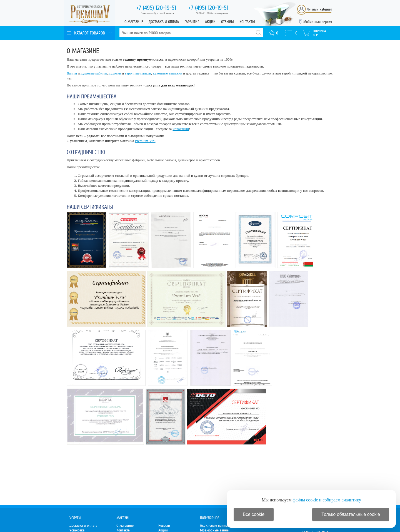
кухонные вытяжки (168, 73)
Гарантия (192, 22)
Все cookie (254, 514)
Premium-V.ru (145, 141)
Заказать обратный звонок (158, 13)
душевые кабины (94, 73)
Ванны (72, 73)
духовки (115, 73)
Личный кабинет (319, 9)
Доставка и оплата (164, 22)
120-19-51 (156, 8)
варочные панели (138, 73)
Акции (210, 22)
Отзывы (227, 22)
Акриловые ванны (214, 525)
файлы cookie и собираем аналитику (327, 500)
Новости (164, 525)
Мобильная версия (318, 22)
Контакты (247, 22)
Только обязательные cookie (351, 514)
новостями (181, 129)
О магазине (134, 22)
